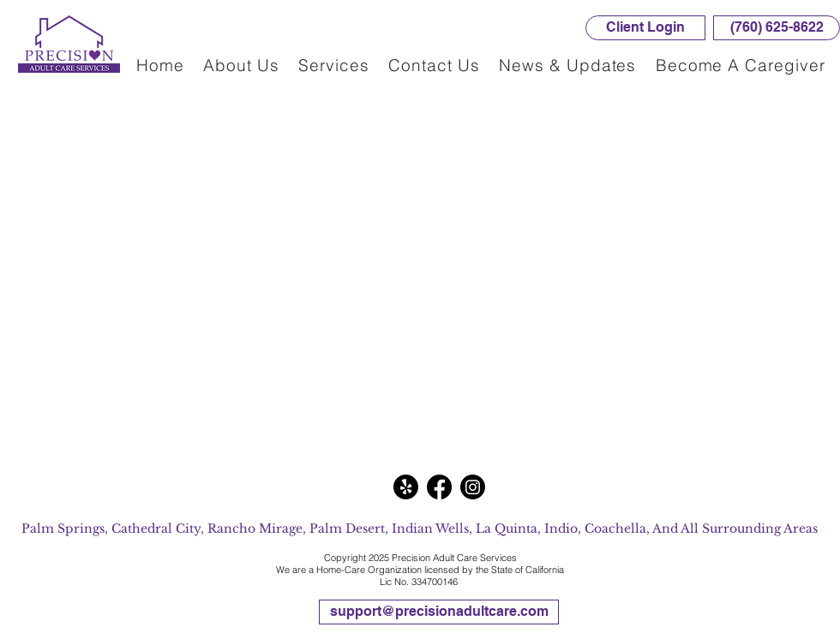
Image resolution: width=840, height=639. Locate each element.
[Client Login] (645, 28)
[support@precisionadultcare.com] (439, 612)
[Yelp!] (406, 487)
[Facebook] (439, 487)
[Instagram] (473, 487)
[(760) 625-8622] (777, 28)
